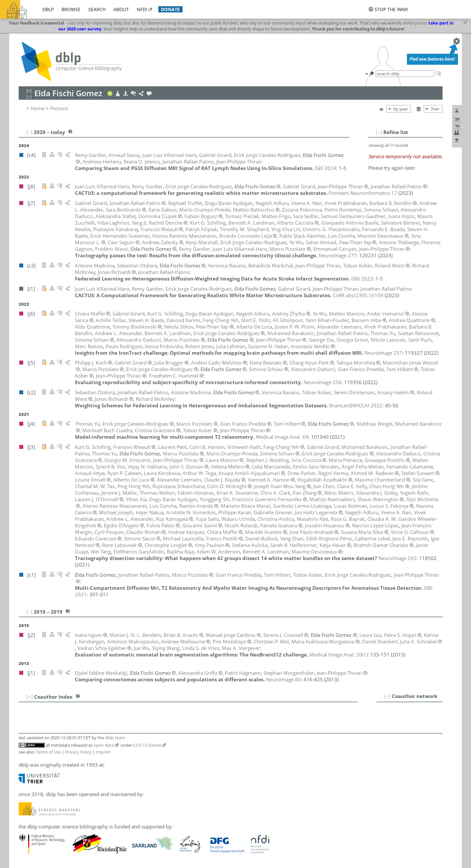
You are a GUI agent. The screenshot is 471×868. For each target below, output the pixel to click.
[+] (387, 696)
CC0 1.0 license (147, 745)
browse (71, 9)
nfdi (142, 9)
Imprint (103, 752)
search (97, 9)
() (339, 655)
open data (104, 745)
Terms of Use (48, 752)
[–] (379, 132)
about (121, 9)
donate (170, 9)
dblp (48, 9)
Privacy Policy (78, 752)
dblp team (115, 738)
